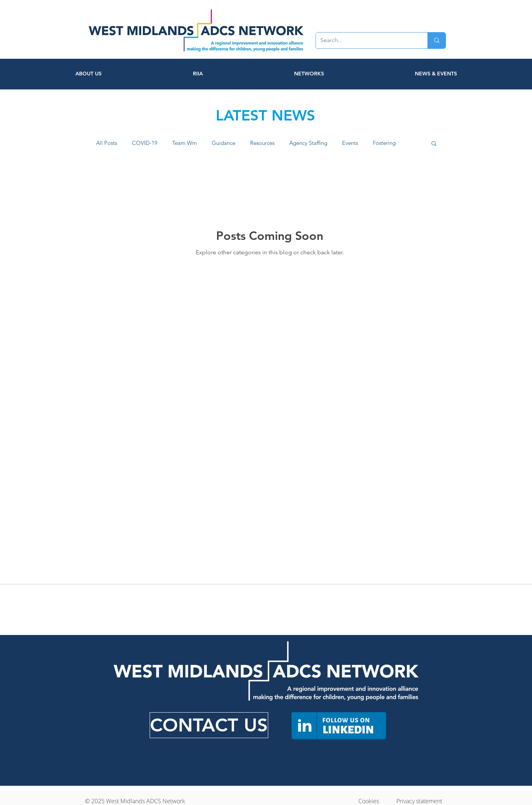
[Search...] (366, 40)
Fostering (384, 143)
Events (350, 143)
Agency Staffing (308, 143)
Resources (262, 143)
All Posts (107, 143)
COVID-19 (145, 143)
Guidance (224, 143)
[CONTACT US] (209, 725)
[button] (434, 144)
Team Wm (185, 143)
